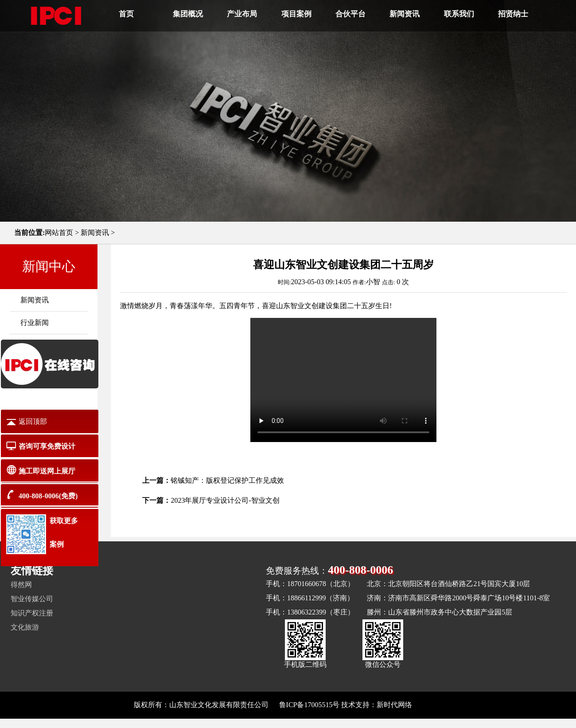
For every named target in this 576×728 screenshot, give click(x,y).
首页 (126, 14)
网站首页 (59, 233)
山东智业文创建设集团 (311, 306)
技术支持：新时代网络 (377, 705)
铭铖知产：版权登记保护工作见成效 (227, 480)
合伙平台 (350, 14)
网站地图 (428, 705)
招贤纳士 (513, 14)
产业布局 (242, 14)
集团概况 (188, 14)
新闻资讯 (405, 14)
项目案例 (296, 14)
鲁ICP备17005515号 (309, 705)
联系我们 (459, 14)
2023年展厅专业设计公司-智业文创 (225, 500)
